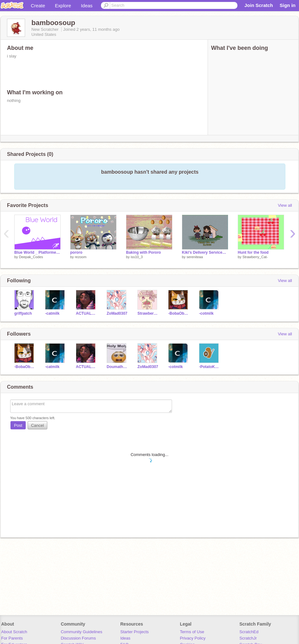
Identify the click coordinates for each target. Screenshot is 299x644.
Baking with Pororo (143, 252)
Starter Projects (135, 632)
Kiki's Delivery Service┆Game (205, 252)
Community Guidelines (81, 632)
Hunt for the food (253, 252)
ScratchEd (249, 632)
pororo (76, 252)
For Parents (12, 638)
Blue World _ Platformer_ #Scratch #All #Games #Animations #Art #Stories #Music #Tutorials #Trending (37, 252)
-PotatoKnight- (210, 367)
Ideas (87, 6)
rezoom (81, 257)
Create (38, 6)
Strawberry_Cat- (255, 257)
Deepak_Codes (31, 257)
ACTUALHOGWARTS (86, 313)
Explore (63, 6)
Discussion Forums (78, 638)
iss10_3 (137, 257)
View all (285, 205)
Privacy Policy (193, 638)
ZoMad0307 (117, 313)
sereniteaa (195, 257)
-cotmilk (206, 313)
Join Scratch (259, 5)
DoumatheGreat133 (117, 367)
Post (18, 425)
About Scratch (14, 632)
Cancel (37, 425)
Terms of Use (192, 632)
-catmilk (52, 313)
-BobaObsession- (179, 313)
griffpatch (23, 313)
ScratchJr (248, 638)
